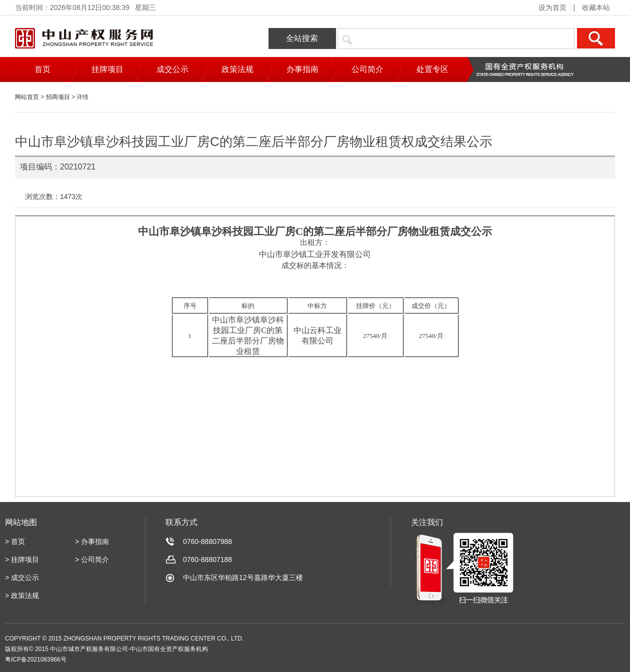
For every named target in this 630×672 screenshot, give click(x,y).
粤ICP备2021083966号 (36, 659)
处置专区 (432, 69)
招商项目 (58, 97)
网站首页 (27, 97)
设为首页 (552, 7)
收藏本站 (596, 7)
